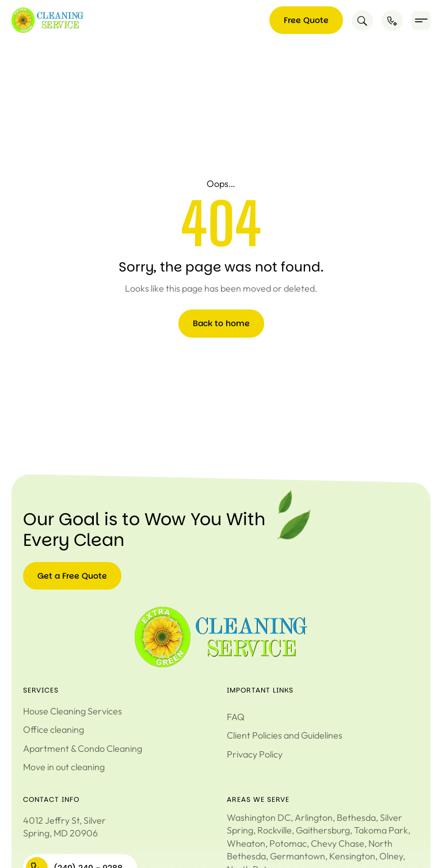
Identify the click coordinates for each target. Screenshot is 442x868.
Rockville (275, 830)
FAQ (236, 717)
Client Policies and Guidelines (285, 735)
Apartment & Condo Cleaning (83, 748)
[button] (421, 20)
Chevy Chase (338, 843)
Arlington (314, 817)
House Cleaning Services (73, 711)
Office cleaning (54, 729)
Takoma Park (381, 830)
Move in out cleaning (64, 767)
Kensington (352, 856)
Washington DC (259, 817)
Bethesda (356, 817)
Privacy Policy (255, 754)
